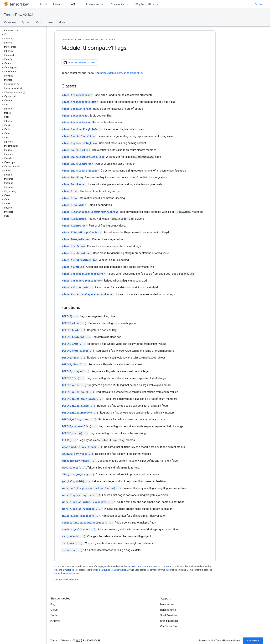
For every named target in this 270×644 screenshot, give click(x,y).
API (79, 39)
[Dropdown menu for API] (79, 4)
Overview (10, 22)
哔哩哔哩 (55, 621)
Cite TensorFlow (169, 626)
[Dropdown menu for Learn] (64, 4)
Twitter (54, 615)
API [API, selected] (73, 4)
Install (44, 4)
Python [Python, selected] (26, 22)
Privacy (65, 641)
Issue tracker (167, 604)
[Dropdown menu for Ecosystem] (103, 4)
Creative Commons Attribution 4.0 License (148, 566)
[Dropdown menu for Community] (128, 4)
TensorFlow (67, 39)
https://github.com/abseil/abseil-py (122, 73)
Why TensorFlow (145, 4)
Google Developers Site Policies (110, 570)
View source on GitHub (79, 63)
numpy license (71, 573)
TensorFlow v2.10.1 (19, 15)
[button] (22, 35)
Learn (56, 4)
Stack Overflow (169, 615)
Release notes (168, 610)
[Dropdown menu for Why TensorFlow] (158, 4)
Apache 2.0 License (64, 570)
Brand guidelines (169, 621)
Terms (54, 641)
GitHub (259, 4)
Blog (53, 604)
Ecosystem (93, 4)
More (62, 22)
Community (117, 4)
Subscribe (253, 641)
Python (112, 39)
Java (50, 22)
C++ (38, 22)
